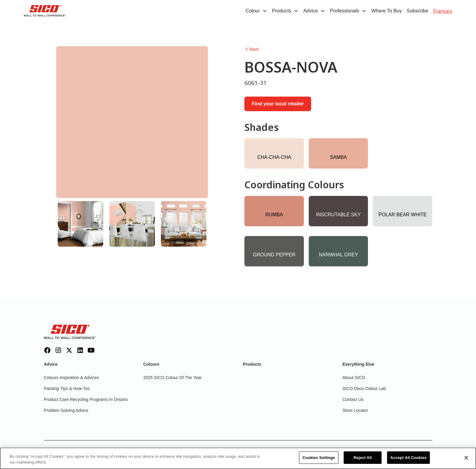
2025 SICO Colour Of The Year (173, 378)
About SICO (354, 378)
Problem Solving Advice (66, 410)
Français (443, 11)
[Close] (466, 461)
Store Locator (355, 410)
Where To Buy (386, 11)
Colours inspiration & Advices (71, 378)
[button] (256, 11)
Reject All (363, 461)
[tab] (80, 224)
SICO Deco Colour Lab (364, 389)
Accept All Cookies (409, 461)
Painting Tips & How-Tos (67, 389)
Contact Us (353, 399)
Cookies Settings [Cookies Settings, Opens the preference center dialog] (319, 461)
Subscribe (417, 11)
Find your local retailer (278, 104)
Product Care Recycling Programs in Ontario (86, 399)
